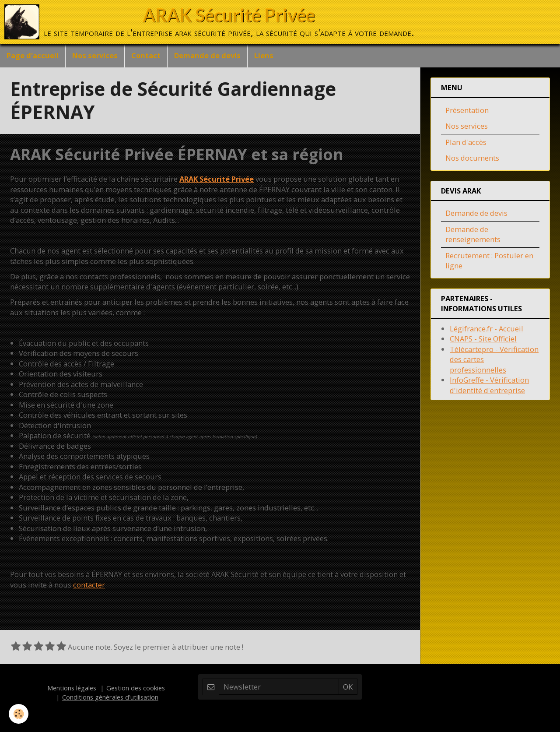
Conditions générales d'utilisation (110, 697)
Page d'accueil (33, 55)
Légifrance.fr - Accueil (486, 329)
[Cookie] (19, 714)
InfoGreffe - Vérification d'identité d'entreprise (489, 385)
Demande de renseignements (473, 234)
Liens (264, 55)
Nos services (95, 55)
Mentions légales (72, 688)
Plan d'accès (466, 142)
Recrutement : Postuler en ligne (489, 261)
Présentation (467, 110)
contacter (89, 585)
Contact (146, 55)
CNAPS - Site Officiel (483, 339)
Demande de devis (207, 55)
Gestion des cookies (136, 688)
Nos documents (472, 158)
